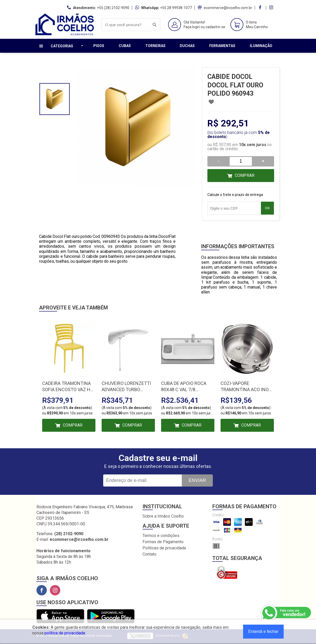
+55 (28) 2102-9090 (113, 8)
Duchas (187, 46)
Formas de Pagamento (163, 542)
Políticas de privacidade (164, 548)
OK (267, 208)
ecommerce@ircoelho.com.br (228, 8)
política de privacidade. (65, 633)
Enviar (197, 480)
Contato (149, 554)
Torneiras (155, 46)
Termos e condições (161, 536)
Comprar (245, 175)
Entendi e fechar (263, 631)
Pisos (99, 46)
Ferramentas (222, 46)
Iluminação (261, 46)
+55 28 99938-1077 (176, 8)
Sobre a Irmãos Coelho (163, 516)
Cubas (125, 46)
